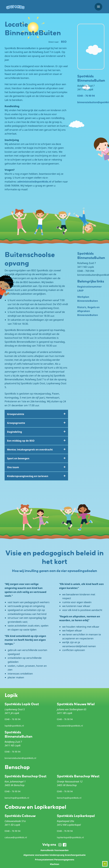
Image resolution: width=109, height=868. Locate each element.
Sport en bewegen (18, 458)
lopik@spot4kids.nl (14, 726)
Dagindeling (14, 432)
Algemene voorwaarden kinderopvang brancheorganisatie (54, 855)
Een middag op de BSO (21, 441)
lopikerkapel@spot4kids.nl (70, 837)
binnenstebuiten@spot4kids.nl (20, 758)
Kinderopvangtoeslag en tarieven (28, 476)
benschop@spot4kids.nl (17, 798)
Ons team (13, 467)
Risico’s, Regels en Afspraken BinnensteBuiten (88, 311)
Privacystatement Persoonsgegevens (55, 860)
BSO (64, 42)
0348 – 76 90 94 (86, 96)
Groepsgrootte (16, 423)
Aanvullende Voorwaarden (54, 850)
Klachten (55, 864)
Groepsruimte (16, 414)
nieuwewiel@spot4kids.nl (70, 726)
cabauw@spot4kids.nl (16, 837)
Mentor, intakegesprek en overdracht (30, 450)
